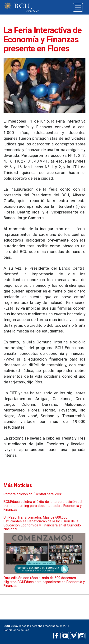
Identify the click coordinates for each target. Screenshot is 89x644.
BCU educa (22, 7)
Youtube (65, 635)
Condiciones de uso (16, 630)
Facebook (57, 635)
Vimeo (73, 635)
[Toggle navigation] (78, 7)
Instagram (82, 635)
